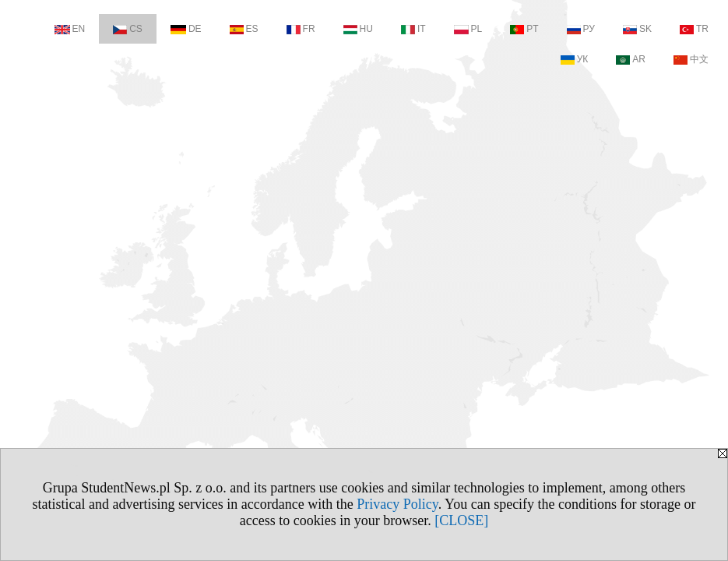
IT (413, 29)
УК (575, 59)
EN (70, 29)
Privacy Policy (397, 504)
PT (524, 29)
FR (301, 29)
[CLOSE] (461, 520)
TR (694, 29)
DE (186, 29)
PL (468, 29)
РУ (581, 29)
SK (637, 29)
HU (358, 29)
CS (128, 29)
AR (631, 59)
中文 (691, 59)
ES (244, 29)
